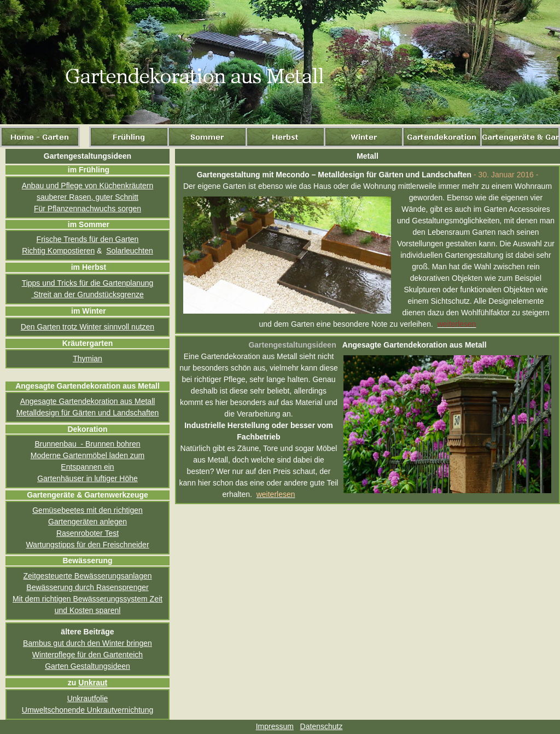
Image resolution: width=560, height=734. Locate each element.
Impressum (275, 726)
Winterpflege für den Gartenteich (87, 655)
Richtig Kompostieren (58, 251)
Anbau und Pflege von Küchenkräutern (88, 186)
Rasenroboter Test (87, 533)
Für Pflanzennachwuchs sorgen (87, 209)
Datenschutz (322, 726)
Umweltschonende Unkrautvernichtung (87, 710)
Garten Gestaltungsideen (87, 666)
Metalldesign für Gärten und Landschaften (88, 413)
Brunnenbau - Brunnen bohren (87, 444)
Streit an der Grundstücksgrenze (87, 294)
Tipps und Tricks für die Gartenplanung (88, 283)
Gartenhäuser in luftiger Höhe (87, 478)
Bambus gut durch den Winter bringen (87, 643)
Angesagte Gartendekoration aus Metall (88, 401)
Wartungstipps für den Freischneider (87, 545)
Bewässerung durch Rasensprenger (87, 587)
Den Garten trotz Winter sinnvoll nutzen (87, 327)
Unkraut (93, 683)
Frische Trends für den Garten (88, 239)
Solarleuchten (130, 251)
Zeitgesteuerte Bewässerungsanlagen (87, 576)
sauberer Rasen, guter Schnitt (87, 197)
